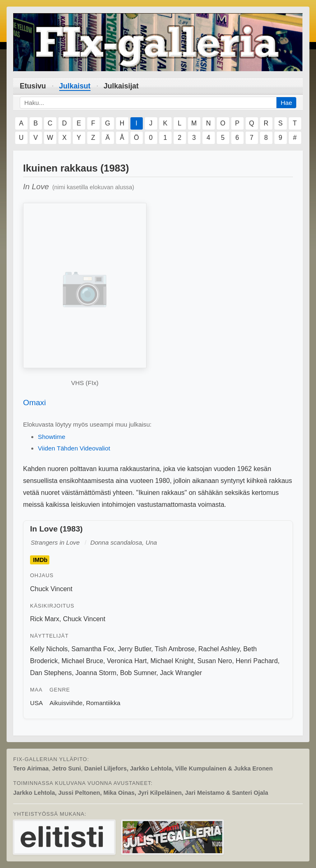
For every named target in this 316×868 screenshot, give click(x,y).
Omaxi (34, 403)
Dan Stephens (51, 673)
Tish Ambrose (175, 649)
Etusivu (33, 86)
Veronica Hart (127, 661)
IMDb (40, 560)
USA (36, 703)
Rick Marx (45, 619)
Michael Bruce (82, 661)
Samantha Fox (93, 649)
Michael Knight (172, 661)
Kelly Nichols (49, 649)
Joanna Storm (96, 673)
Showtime (52, 437)
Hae (286, 103)
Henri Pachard (257, 661)
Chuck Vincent (51, 589)
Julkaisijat (121, 86)
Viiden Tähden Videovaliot (74, 448)
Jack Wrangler (181, 673)
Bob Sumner (138, 673)
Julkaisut (75, 86)
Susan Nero (215, 661)
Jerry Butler (134, 649)
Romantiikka (103, 703)
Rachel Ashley (219, 649)
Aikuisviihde (66, 703)
